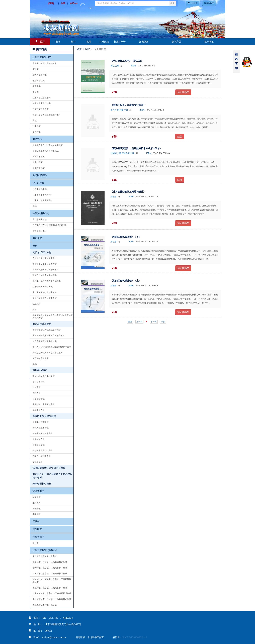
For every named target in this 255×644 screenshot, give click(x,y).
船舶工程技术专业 (41, 422)
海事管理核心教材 (42, 484)
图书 (58, 42)
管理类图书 (38, 491)
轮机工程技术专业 (41, 428)
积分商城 (209, 42)
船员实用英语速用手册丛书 (45, 341)
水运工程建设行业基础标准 (45, 63)
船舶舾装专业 (39, 445)
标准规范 (104, 42)
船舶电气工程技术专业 (43, 434)
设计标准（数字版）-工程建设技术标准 (50, 568)
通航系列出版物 (40, 220)
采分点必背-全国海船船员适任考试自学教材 (52, 347)
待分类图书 (38, 537)
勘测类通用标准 (40, 75)
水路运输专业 (39, 382)
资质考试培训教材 (42, 252)
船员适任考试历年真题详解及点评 (48, 353)
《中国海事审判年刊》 (43, 195)
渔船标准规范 (39, 157)
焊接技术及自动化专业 (43, 451)
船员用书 (37, 238)
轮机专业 (37, 387)
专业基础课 (38, 462)
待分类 (36, 543)
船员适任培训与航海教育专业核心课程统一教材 (52, 476)
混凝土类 (37, 86)
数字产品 (176, 42)
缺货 (180, 137)
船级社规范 (38, 162)
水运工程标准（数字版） (45, 550)
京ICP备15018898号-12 (135, 637)
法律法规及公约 (41, 213)
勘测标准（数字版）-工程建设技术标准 (50, 562)
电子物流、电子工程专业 (44, 404)
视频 (89, 42)
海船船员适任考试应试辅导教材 (47, 330)
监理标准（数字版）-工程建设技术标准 (50, 588)
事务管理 (37, 514)
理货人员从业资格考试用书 (45, 275)
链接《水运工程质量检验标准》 (47, 115)
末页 (163, 322)
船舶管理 (37, 509)
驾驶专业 (37, 393)
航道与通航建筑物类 (42, 98)
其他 (35, 206)
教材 (73, 42)
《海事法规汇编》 (41, 189)
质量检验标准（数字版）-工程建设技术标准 (52, 593)
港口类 (36, 92)
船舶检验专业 (39, 439)
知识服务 (144, 42)
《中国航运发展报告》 (43, 200)
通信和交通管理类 (41, 109)
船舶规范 (37, 139)
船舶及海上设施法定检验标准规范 (48, 145)
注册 (63, 3)
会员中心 (74, 3)
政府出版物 (38, 183)
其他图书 (37, 529)
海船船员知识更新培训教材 (45, 264)
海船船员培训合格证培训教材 (46, 270)
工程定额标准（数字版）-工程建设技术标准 (52, 599)
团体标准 (37, 132)
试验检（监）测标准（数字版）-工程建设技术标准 (52, 581)
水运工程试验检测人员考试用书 (47, 281)
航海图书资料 (40, 175)
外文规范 (37, 126)
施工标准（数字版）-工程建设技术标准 (50, 574)
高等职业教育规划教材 (44, 416)
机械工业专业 (39, 410)
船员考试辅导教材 (42, 324)
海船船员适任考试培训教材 (45, 258)
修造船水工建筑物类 (42, 103)
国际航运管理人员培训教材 (45, 298)
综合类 (36, 69)
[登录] (51, 3)
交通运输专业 (39, 399)
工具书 (36, 521)
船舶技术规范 (39, 168)
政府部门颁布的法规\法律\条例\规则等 (49, 225)
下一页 (154, 322)
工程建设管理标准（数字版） (46, 556)
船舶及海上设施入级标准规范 (46, 151)
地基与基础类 (39, 81)
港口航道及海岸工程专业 (44, 376)
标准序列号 (120, 42)
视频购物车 (209, 3)
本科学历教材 (40, 370)
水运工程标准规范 (42, 57)
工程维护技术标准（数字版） (46, 605)
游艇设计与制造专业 (42, 456)
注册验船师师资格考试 (43, 287)
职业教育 (37, 304)
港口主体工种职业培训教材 (45, 292)
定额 (35, 121)
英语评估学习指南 (41, 358)
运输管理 (37, 497)
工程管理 (37, 503)
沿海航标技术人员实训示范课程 (49, 468)
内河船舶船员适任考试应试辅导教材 (49, 336)
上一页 (139, 322)
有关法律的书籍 (40, 231)
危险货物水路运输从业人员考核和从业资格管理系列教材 (53, 317)
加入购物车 (183, 92)
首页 (79, 49)
